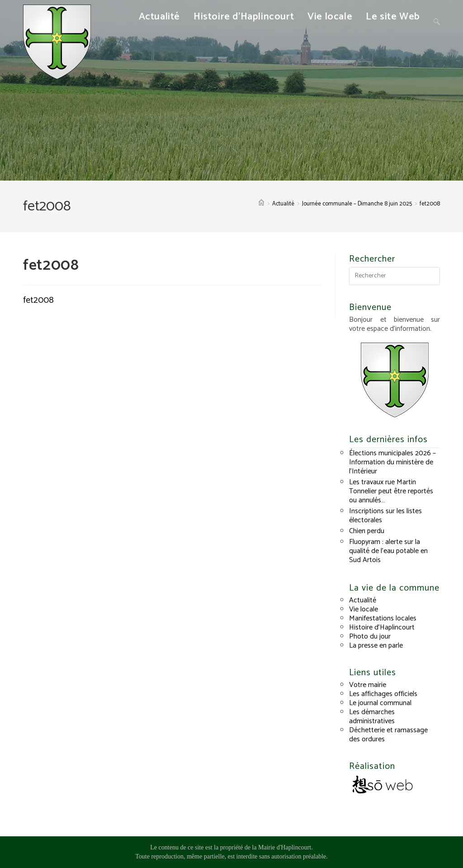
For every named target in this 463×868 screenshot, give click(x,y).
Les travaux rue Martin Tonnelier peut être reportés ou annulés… (391, 491)
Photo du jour (370, 637)
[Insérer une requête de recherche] (394, 276)
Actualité (363, 600)
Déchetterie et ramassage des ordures (388, 735)
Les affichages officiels (383, 694)
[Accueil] (261, 204)
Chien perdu (367, 531)
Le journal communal (380, 703)
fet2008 (430, 204)
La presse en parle (376, 646)
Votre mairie (368, 685)
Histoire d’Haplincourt (382, 627)
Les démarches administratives (372, 717)
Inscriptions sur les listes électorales (385, 516)
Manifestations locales (383, 618)
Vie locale (364, 609)
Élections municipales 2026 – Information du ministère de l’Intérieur (392, 462)
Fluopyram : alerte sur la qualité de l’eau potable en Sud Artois (388, 551)
